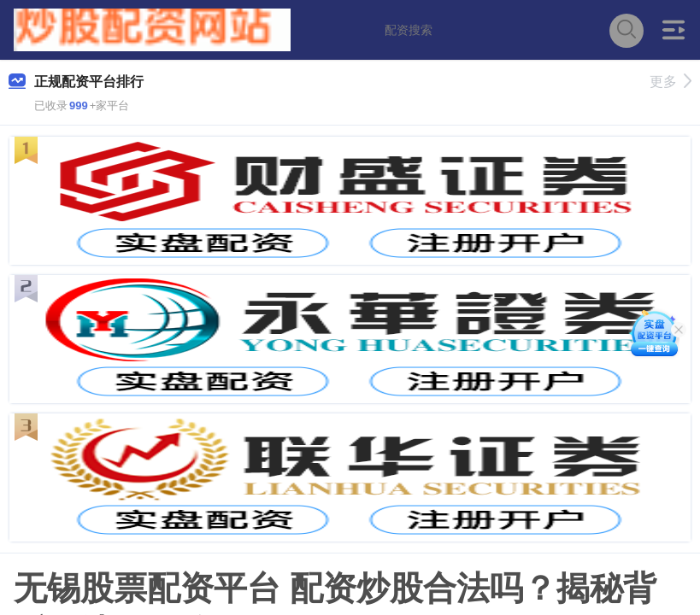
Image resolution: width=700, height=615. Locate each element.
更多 (671, 82)
